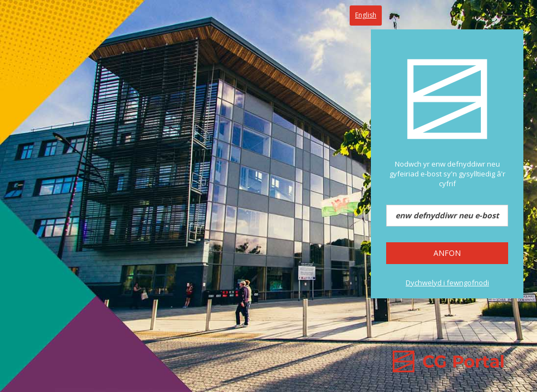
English (366, 15)
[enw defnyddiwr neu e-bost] (447, 216)
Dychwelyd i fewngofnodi (447, 283)
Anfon (447, 253)
